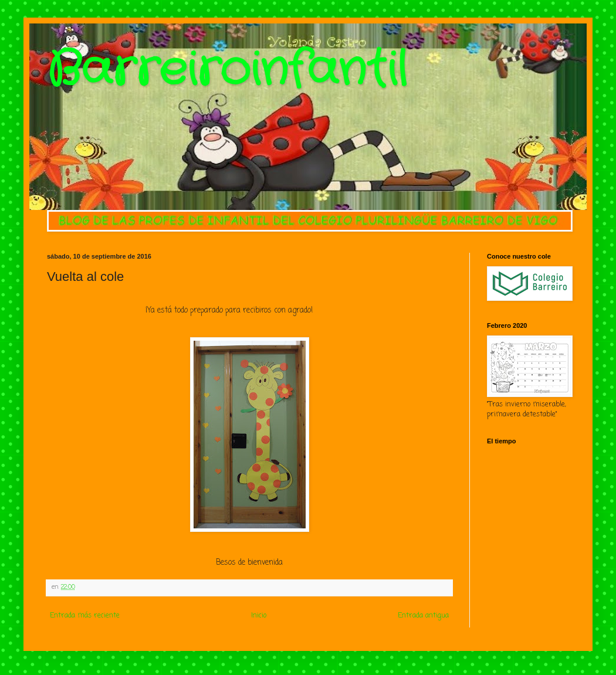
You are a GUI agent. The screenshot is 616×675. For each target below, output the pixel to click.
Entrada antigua (423, 616)
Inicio (259, 616)
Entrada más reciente (85, 616)
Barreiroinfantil (227, 70)
